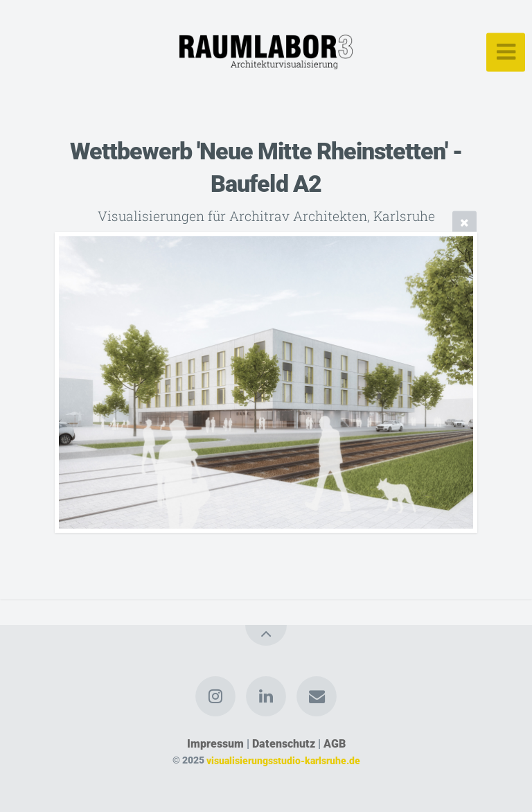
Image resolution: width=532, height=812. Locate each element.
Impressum (215, 744)
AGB (335, 744)
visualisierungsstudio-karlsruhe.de (283, 760)
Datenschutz (284, 744)
